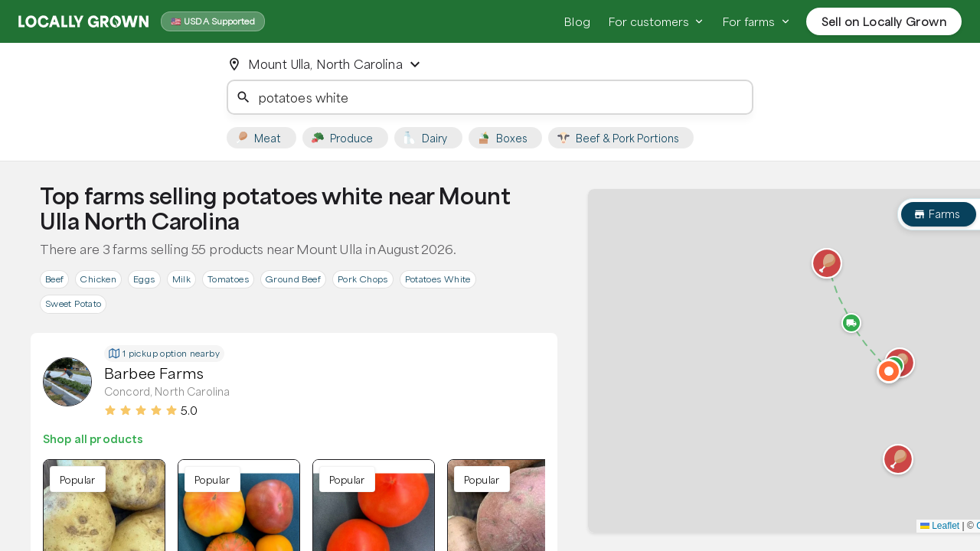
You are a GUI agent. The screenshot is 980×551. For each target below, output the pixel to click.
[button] (898, 459)
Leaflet (940, 526)
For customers (657, 21)
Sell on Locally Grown (884, 21)
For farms (756, 21)
